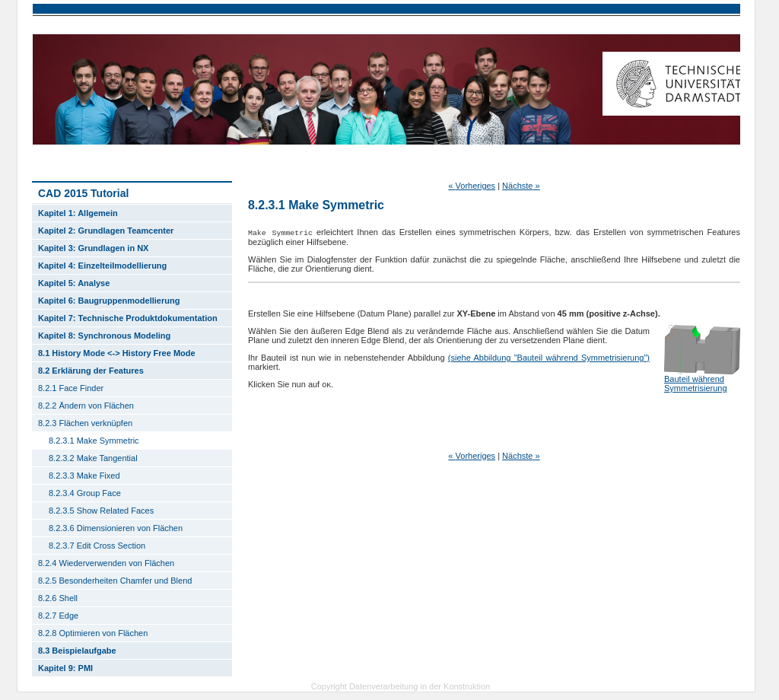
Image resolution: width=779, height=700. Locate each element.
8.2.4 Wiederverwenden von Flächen (106, 563)
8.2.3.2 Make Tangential (93, 458)
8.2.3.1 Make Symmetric (94, 441)
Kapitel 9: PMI (65, 668)
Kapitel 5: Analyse (74, 283)
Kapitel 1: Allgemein (78, 213)
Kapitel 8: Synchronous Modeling (104, 336)
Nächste (521, 186)
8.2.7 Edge (58, 616)
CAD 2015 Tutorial (83, 193)
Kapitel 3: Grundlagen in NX (93, 248)
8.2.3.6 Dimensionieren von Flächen (116, 528)
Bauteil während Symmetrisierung (696, 383)
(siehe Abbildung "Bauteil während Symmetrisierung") (549, 358)
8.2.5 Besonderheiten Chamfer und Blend (115, 581)
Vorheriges (472, 186)
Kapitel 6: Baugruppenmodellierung (109, 301)
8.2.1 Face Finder (71, 388)
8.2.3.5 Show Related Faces (101, 511)
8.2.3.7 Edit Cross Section (97, 546)
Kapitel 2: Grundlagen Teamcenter (106, 231)
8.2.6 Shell (58, 598)
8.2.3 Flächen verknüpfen (85, 423)
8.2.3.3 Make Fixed (84, 476)
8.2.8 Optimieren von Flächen (93, 633)
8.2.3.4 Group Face (85, 493)
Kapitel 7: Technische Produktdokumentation (128, 318)
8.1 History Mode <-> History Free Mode (117, 353)
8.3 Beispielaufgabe (77, 651)
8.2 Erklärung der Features (91, 371)
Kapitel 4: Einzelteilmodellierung (102, 266)
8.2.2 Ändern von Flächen (86, 406)
